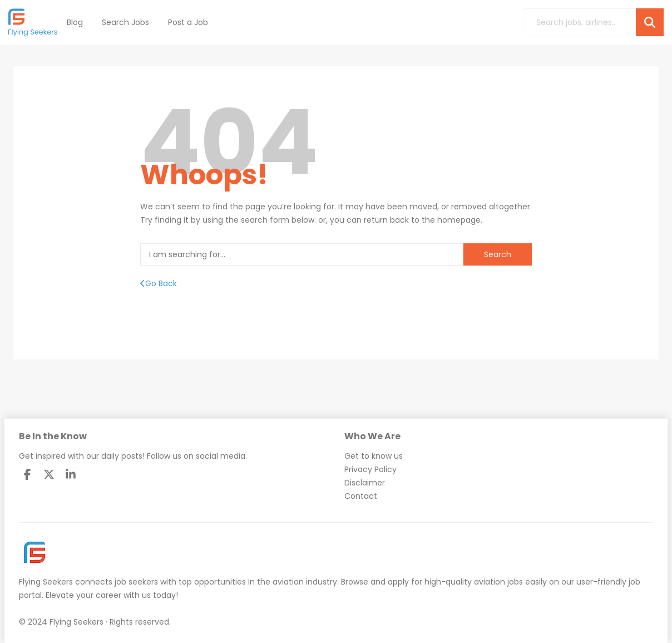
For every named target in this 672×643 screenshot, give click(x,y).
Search (498, 254)
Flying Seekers (46, 582)
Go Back (159, 283)
